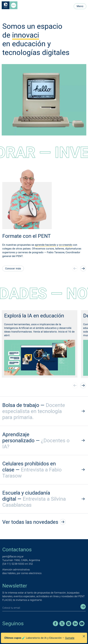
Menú (80, 6)
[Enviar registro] (83, 607)
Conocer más (13, 269)
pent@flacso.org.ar (13, 557)
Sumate (70, 638)
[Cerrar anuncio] (84, 636)
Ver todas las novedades (34, 522)
